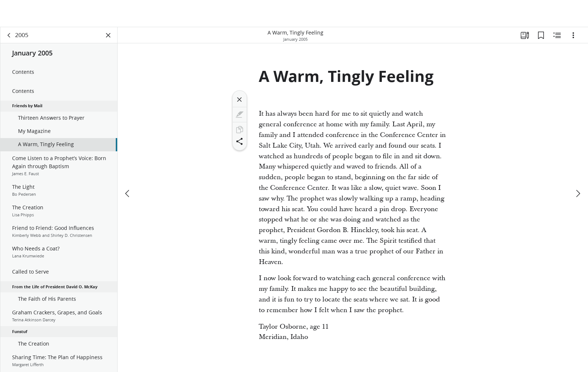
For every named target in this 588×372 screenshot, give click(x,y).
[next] (578, 194)
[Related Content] (557, 35)
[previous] (128, 194)
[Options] (573, 35)
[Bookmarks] (541, 35)
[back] (9, 35)
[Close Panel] (108, 35)
